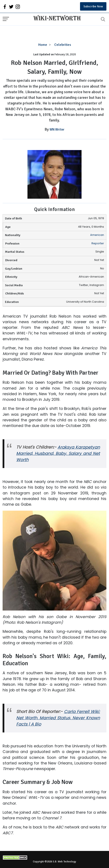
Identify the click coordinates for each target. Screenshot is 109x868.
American (97, 235)
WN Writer (57, 129)
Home (43, 45)
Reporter (98, 243)
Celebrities (63, 45)
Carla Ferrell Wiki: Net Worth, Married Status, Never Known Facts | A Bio (58, 718)
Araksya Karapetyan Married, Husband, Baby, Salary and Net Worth (58, 453)
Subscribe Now (93, 6)
